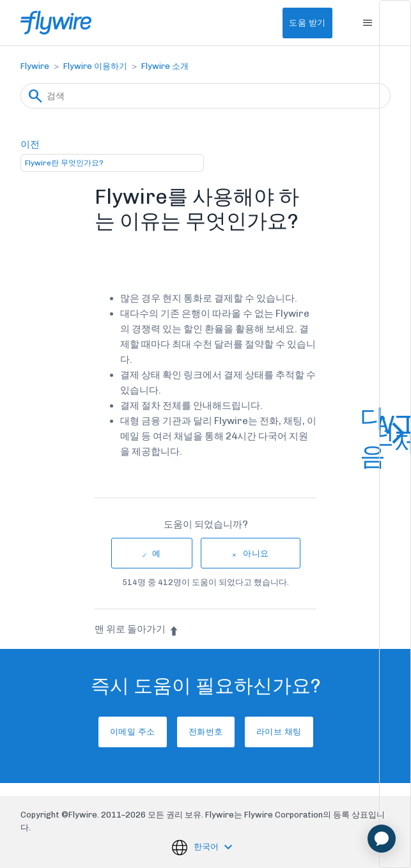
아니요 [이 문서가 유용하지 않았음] (256, 553)
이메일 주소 (133, 732)
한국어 (207, 847)
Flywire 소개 (165, 66)
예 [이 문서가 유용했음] (157, 553)
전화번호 (206, 732)
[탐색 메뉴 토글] (368, 23)
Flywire (35, 66)
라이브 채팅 (279, 732)
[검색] (205, 96)
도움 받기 (307, 23)
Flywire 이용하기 (95, 66)
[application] (382, 839)
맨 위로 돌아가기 (137, 629)
